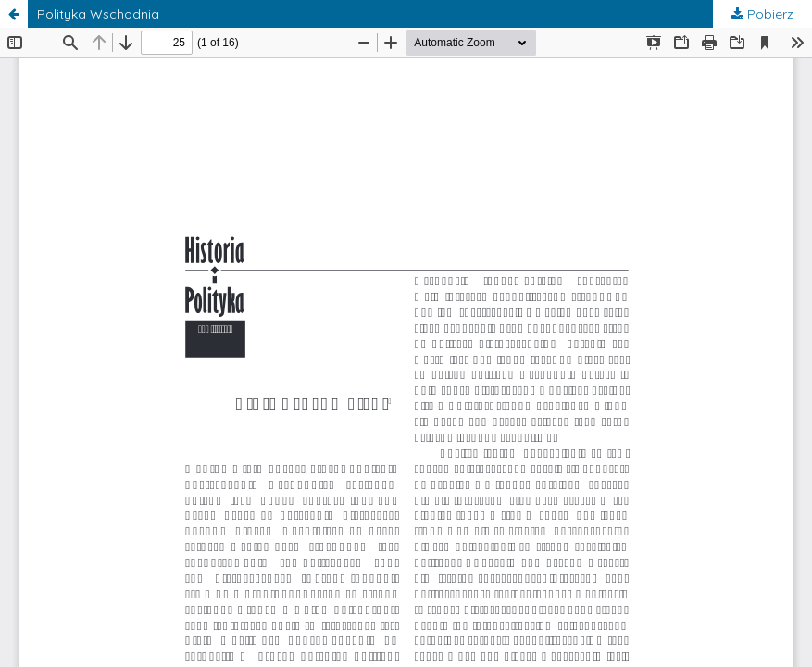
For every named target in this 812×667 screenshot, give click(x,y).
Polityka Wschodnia (98, 14)
